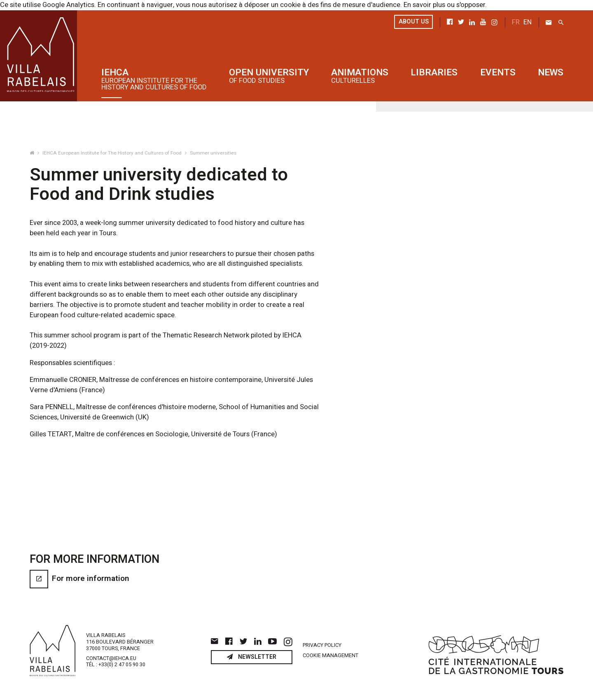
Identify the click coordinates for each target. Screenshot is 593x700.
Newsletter (251, 660)
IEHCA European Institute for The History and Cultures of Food (113, 153)
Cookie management (330, 659)
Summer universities (213, 153)
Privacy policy (322, 648)
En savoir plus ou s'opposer (444, 5)
